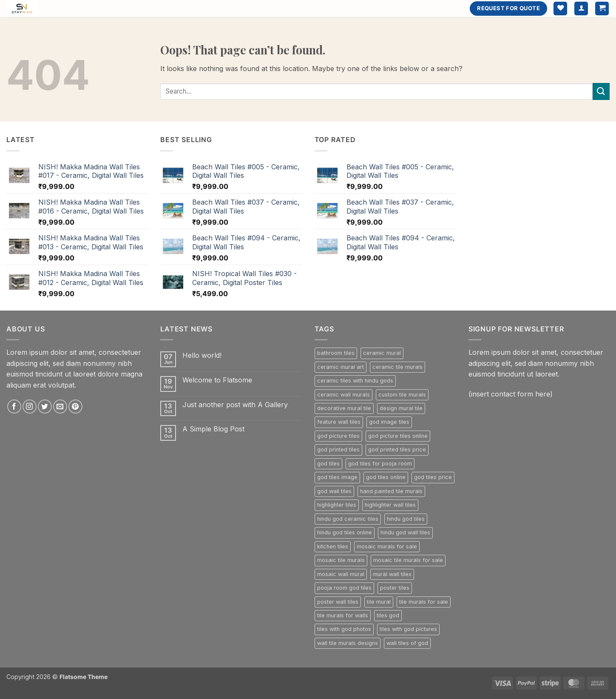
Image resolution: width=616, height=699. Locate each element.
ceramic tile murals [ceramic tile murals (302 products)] (397, 367)
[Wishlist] (560, 9)
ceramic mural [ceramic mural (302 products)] (382, 353)
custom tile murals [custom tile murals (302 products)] (402, 395)
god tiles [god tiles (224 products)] (328, 464)
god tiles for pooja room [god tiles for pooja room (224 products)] (380, 464)
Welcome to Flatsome (217, 380)
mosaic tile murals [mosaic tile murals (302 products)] (341, 560)
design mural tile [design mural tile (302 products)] (401, 408)
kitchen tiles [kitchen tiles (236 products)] (333, 546)
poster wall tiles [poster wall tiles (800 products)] (338, 602)
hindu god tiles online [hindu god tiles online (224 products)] (345, 532)
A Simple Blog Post (213, 429)
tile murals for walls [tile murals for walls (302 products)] (343, 615)
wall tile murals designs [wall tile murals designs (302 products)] (348, 643)
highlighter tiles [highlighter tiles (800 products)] (337, 505)
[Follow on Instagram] (30, 407)
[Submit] (601, 91)
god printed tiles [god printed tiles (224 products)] (338, 449)
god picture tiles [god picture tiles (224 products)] (338, 436)
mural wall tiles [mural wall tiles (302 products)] (392, 574)
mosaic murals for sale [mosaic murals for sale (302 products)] (387, 546)
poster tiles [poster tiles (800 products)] (395, 588)
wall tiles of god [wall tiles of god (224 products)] (407, 643)
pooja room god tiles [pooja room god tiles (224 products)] (344, 588)
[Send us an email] (60, 407)
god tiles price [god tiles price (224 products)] (433, 477)
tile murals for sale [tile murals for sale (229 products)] (424, 602)
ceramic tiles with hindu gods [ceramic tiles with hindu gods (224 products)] (355, 381)
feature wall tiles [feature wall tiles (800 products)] (339, 422)
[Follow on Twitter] (45, 407)
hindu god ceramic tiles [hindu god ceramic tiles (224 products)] (348, 519)
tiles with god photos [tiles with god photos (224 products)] (344, 629)
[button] (581, 9)
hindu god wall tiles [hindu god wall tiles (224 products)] (405, 532)
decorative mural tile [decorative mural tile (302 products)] (344, 408)
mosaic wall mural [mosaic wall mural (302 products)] (341, 574)
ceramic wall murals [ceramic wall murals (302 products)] (343, 395)
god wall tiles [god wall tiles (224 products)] (334, 491)
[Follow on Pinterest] (75, 407)
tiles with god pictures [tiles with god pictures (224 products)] (408, 629)
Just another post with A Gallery (235, 405)
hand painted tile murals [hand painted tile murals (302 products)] (391, 491)
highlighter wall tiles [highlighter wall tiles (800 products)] (390, 505)
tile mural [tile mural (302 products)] (379, 602)
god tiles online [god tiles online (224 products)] (386, 477)
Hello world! (202, 355)
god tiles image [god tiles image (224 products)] (337, 477)
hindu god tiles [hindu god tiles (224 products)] (406, 519)
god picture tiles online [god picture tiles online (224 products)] (398, 436)
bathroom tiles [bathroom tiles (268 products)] (336, 353)
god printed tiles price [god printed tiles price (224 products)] (397, 449)
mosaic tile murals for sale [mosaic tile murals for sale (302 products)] (408, 560)
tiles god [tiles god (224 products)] (388, 615)
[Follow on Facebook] (14, 407)
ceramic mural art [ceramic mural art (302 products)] (341, 367)
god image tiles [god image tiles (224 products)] (389, 422)
